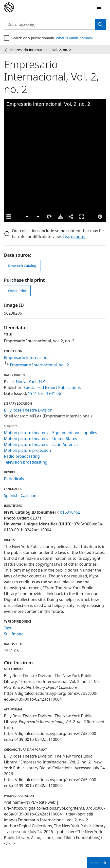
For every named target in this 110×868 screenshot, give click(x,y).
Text (8, 628)
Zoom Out (38, 217)
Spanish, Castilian (20, 495)
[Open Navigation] (99, 7)
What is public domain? (75, 38)
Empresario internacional (27, 358)
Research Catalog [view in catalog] (22, 266)
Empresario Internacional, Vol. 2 (39, 365)
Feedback (98, 863)
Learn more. (74, 237)
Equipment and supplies (75, 433)
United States (65, 439)
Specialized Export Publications (52, 387)
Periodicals (14, 479)
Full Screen (82, 217)
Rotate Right (49, 217)
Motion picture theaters (26, 433)
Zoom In (27, 217)
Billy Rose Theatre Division (28, 410)
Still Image (14, 634)
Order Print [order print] (17, 291)
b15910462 (70, 512)
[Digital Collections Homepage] (9, 7)
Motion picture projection (27, 450)
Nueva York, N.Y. (31, 382)
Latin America (65, 444)
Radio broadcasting (22, 456)
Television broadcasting (26, 462)
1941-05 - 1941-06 (45, 393)
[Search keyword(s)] (50, 24)
